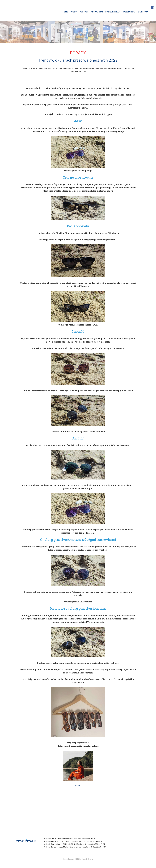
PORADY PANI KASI (113, 12)
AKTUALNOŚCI (97, 12)
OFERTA (74, 12)
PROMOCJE (84, 12)
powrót (78, 785)
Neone (91, 859)
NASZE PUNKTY (129, 12)
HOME (65, 12)
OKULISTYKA (143, 12)
